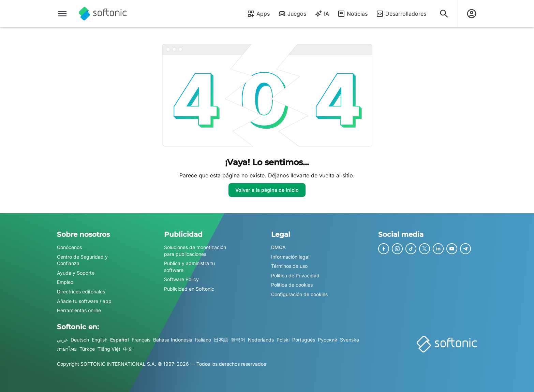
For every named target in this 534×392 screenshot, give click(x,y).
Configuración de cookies (299, 294)
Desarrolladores (401, 14)
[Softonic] (103, 14)
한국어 (238, 340)
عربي (62, 340)
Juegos (292, 14)
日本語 (221, 340)
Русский (328, 340)
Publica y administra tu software (189, 267)
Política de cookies (292, 285)
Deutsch (80, 340)
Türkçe (87, 349)
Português (304, 340)
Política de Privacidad (295, 275)
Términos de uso (289, 266)
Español (120, 340)
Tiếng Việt (109, 349)
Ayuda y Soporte (76, 273)
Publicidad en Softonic (189, 289)
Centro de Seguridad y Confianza (82, 260)
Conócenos (69, 247)
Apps (258, 14)
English (100, 340)
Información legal (290, 257)
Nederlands (261, 340)
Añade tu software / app (84, 301)
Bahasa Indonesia (173, 340)
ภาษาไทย (67, 349)
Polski (283, 340)
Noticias (352, 14)
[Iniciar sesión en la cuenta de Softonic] (472, 14)
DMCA (278, 247)
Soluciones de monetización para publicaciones (195, 251)
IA (322, 14)
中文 (128, 349)
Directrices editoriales (81, 292)
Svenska (350, 340)
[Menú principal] (62, 14)
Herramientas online (79, 310)
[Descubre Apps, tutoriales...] (444, 14)
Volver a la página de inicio (267, 190)
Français (141, 340)
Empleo (65, 282)
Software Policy (181, 280)
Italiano (203, 340)
